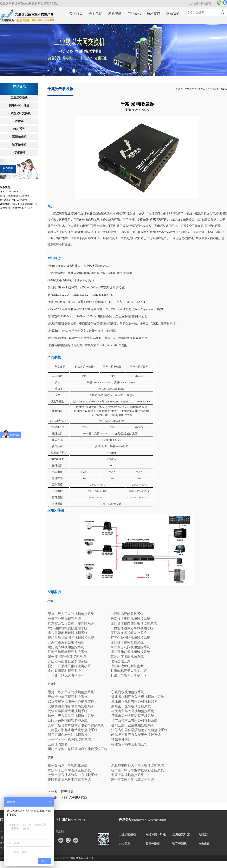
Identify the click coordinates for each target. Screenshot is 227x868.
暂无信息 (67, 792)
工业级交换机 (19, 98)
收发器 (19, 121)
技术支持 (154, 14)
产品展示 (134, 14)
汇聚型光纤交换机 (19, 113)
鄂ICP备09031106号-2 (81, 858)
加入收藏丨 (195, 4)
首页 (178, 89)
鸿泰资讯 (115, 14)
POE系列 (19, 129)
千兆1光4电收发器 (74, 797)
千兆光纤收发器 (218, 89)
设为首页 (206, 4)
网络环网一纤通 (19, 105)
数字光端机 (19, 145)
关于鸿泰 (95, 14)
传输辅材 (19, 152)
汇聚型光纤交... (182, 834)
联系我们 (173, 14)
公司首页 (76, 14)
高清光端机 (19, 137)
